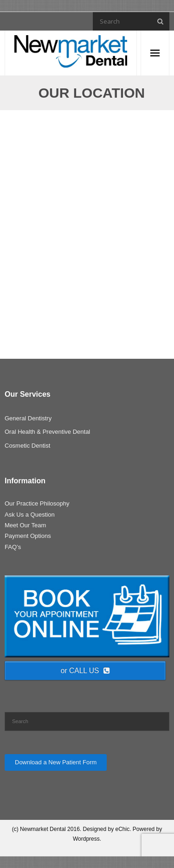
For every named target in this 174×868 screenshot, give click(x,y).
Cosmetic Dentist (27, 446)
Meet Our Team (25, 525)
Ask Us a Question (30, 515)
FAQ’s (13, 547)
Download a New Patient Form (56, 762)
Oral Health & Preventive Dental (47, 432)
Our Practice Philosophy (37, 503)
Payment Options (28, 536)
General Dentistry (28, 418)
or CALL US (85, 671)
